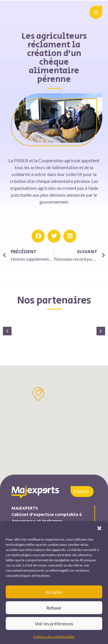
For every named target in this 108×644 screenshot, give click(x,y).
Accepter (54, 592)
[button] (99, 528)
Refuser (54, 608)
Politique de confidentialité (54, 637)
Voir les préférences (54, 624)
